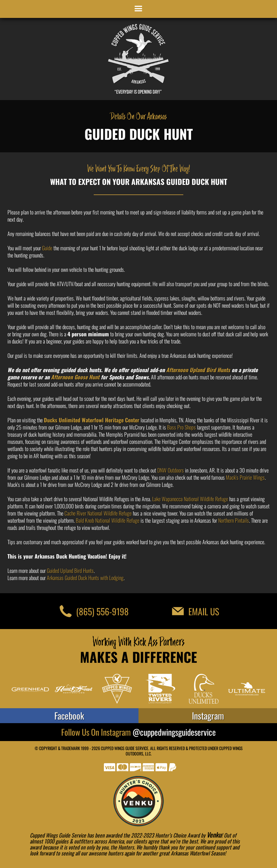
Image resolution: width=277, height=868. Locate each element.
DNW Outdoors (171, 470)
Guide (47, 248)
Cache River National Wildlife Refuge (98, 513)
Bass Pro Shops (181, 427)
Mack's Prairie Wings (245, 477)
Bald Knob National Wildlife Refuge (108, 520)
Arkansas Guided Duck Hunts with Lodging (85, 578)
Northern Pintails (234, 520)
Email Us (204, 611)
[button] (138, 9)
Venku (214, 835)
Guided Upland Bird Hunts (70, 571)
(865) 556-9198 (102, 611)
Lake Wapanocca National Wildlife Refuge (190, 499)
